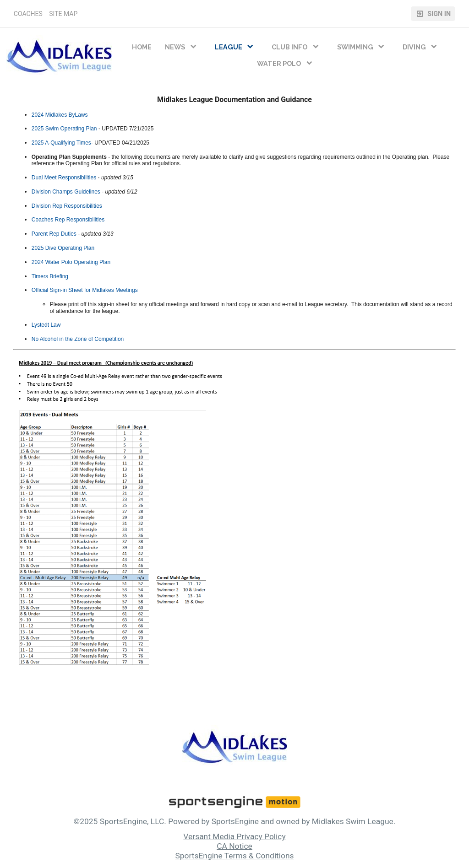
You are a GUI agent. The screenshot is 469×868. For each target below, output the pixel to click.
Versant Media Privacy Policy (234, 836)
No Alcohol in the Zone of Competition (78, 339)
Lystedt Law (46, 325)
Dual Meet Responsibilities (64, 178)
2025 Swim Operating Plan (64, 129)
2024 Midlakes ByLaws (60, 115)
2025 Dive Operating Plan (63, 248)
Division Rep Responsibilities (67, 206)
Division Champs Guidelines (66, 192)
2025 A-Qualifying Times (61, 143)
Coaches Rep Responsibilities (68, 220)
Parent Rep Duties (54, 234)
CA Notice (234, 846)
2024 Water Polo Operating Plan (71, 262)
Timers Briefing (50, 276)
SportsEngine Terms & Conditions (234, 856)
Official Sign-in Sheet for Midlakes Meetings (85, 290)
